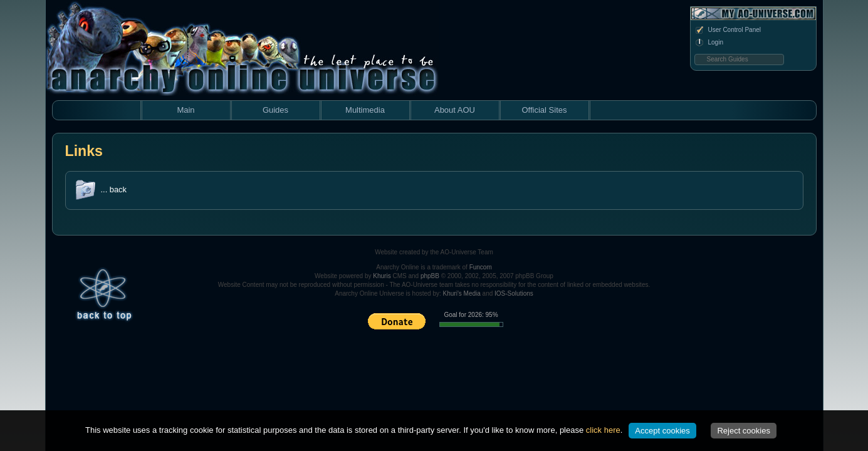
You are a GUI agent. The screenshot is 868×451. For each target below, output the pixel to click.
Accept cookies (662, 431)
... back (114, 189)
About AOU (455, 110)
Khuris (382, 276)
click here (603, 430)
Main (186, 110)
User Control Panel (728, 30)
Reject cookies (744, 431)
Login (709, 43)
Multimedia (365, 110)
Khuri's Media (462, 293)
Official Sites (544, 110)
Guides (275, 110)
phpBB (430, 276)
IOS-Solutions (514, 293)
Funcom (481, 267)
